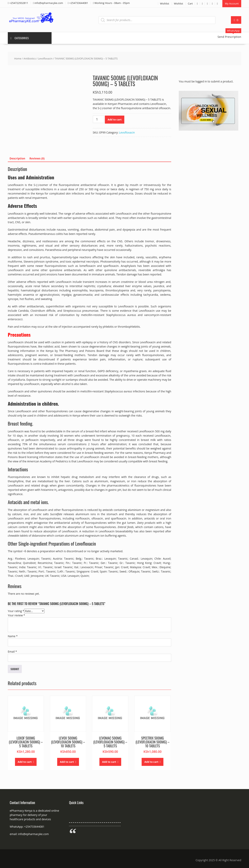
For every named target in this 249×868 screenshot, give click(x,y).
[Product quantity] (98, 119)
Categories (20, 38)
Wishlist (165, 3)
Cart (190, 3)
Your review (16, 615)
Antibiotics (30, 58)
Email (12, 651)
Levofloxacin (45, 58)
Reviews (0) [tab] (37, 158)
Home (18, 58)
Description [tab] (17, 158)
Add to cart (115, 119)
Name (13, 636)
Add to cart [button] (25, 762)
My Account (232, 3)
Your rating (16, 611)
